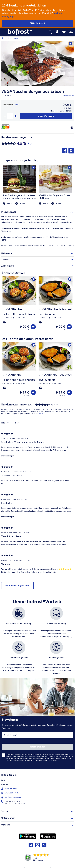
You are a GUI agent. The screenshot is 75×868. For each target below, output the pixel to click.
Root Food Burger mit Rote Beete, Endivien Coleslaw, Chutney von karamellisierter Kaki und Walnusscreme (19, 197)
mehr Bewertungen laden (17, 585)
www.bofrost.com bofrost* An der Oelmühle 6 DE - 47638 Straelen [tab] (37, 246)
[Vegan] (72, 127)
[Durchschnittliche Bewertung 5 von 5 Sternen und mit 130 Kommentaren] (30, 144)
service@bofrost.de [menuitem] (11, 797)
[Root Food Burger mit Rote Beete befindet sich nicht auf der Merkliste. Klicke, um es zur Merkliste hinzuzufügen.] (33, 168)
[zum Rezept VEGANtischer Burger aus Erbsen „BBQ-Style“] (56, 179)
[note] (56, 204)
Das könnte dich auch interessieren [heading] (27, 339)
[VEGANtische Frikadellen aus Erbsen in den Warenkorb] (33, 327)
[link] (21, 32)
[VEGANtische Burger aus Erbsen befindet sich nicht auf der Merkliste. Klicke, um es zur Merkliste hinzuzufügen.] (70, 44)
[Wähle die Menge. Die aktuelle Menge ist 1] (10, 116)
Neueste (5, 423)
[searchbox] (50, 32)
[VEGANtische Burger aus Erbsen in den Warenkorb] (46, 116)
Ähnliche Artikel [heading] (13, 273)
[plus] (15, 116)
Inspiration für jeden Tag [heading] (21, 160)
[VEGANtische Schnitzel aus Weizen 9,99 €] (56, 305)
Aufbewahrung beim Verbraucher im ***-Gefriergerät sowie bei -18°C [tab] (35, 239)
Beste (18, 423)
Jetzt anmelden (38, 747)
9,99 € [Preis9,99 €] (67, 105)
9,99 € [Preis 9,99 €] (24, 327)
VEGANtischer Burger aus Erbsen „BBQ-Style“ (55, 197)
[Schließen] (72, 3)
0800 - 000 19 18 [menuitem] (11, 801)
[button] (5, 32)
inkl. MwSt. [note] (26, 330)
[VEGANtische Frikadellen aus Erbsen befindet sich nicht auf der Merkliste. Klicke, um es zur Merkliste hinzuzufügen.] (34, 279)
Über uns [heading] (37, 824)
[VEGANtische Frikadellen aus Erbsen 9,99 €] (19, 305)
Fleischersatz (13, 38)
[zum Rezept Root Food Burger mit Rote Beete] (19, 179)
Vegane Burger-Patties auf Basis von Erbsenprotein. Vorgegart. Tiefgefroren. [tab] (37, 230)
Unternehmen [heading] (37, 818)
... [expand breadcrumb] (5, 38)
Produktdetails (69, 96)
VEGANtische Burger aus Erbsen (33, 91)
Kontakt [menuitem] (5, 785)
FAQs (41, 414)
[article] (37, 180)
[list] (37, 642)
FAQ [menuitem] (3, 780)
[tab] (57, 32)
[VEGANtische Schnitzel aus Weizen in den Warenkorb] (69, 327)
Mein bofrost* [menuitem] (9, 789)
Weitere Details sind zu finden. (46, 760)
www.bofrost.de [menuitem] (10, 793)
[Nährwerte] (6, 127)
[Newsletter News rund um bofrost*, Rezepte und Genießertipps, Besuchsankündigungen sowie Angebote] (37, 742)
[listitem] (56, 185)
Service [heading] (37, 811)
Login (17, 105)
